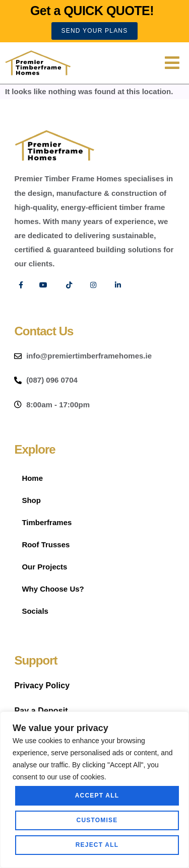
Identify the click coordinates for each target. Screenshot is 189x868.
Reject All (97, 845)
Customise (97, 820)
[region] (94, 790)
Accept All (97, 795)
